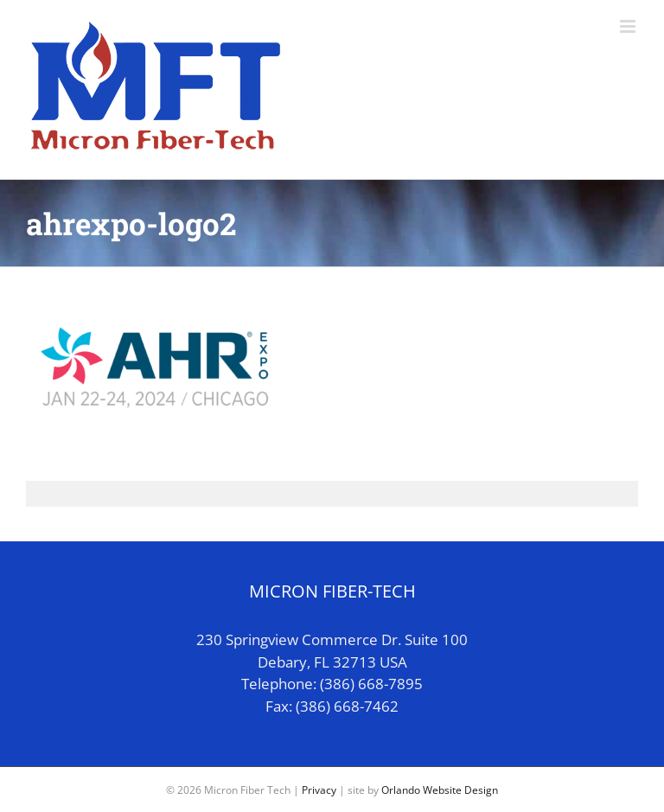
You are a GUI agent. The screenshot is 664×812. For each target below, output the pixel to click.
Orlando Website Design (440, 790)
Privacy (319, 790)
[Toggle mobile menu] (629, 26)
